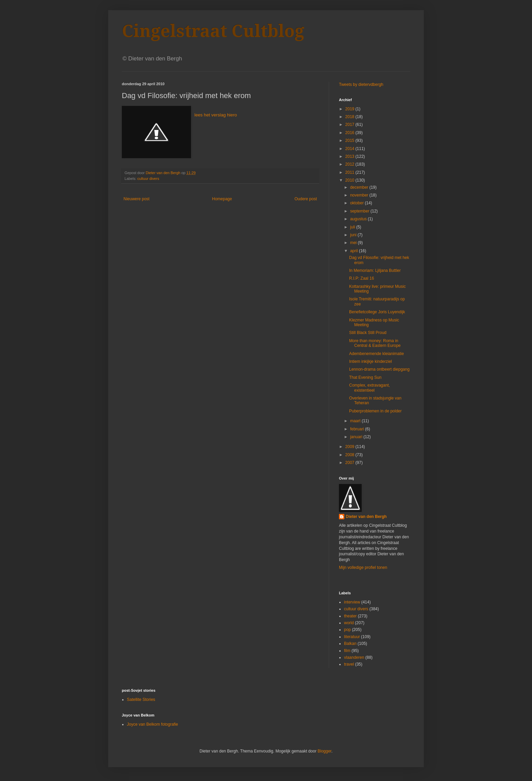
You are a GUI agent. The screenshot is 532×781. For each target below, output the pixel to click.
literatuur (352, 637)
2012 (350, 164)
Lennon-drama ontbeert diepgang (379, 369)
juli (353, 227)
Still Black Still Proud (368, 333)
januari (357, 437)
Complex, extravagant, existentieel (369, 388)
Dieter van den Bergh (366, 517)
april (355, 251)
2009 (350, 447)
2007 (350, 463)
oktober (357, 203)
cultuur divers (148, 179)
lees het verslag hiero (216, 115)
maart (356, 421)
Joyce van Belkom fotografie (153, 724)
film (347, 651)
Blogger (325, 751)
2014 (350, 149)
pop (347, 630)
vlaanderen (354, 657)
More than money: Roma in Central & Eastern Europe (375, 343)
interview (352, 602)
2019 (350, 109)
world (349, 623)
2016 (350, 133)
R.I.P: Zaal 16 (362, 278)
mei (354, 243)
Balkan (350, 644)
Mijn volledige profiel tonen (363, 568)
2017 (350, 125)
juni (354, 235)
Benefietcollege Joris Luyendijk (377, 312)
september (360, 211)
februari (358, 429)
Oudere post (306, 199)
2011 (350, 172)
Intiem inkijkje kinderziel (370, 361)
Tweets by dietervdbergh (361, 85)
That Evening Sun (365, 377)
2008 (350, 455)
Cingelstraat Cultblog (213, 31)
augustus (359, 219)
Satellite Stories (141, 700)
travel (349, 664)
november (360, 195)
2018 (350, 117)
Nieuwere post (137, 199)
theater (350, 616)
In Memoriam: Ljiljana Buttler (375, 271)
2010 (350, 180)
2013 (350, 156)
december (360, 187)
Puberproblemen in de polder (375, 411)
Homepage (222, 199)
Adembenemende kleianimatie (376, 354)
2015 (350, 141)
